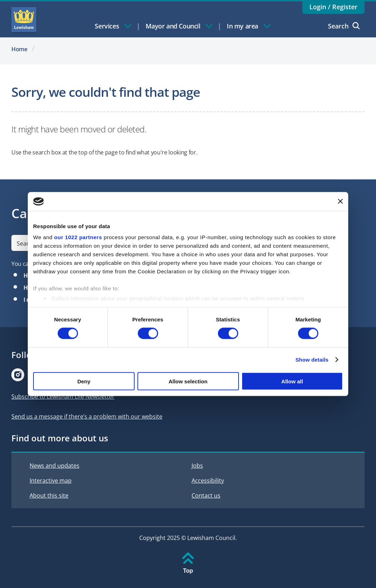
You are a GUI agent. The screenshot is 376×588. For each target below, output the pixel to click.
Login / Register (333, 7)
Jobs (197, 466)
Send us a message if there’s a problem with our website (87, 416)
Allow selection (188, 381)
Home (19, 49)
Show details (312, 360)
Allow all (292, 381)
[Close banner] (340, 201)
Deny (84, 381)
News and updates (54, 466)
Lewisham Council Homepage (24, 20)
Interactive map (51, 481)
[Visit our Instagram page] (18, 375)
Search (344, 26)
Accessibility (208, 481)
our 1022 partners (78, 237)
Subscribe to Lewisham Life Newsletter (63, 397)
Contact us (206, 495)
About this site (49, 495)
